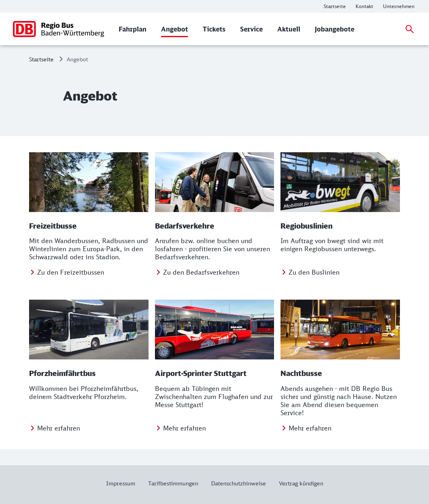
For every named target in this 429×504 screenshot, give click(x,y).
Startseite (41, 59)
